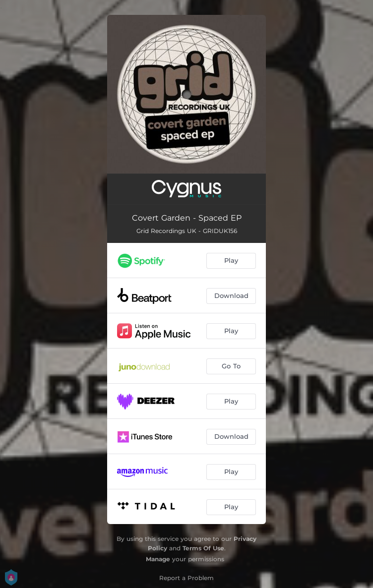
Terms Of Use (203, 548)
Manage (158, 559)
